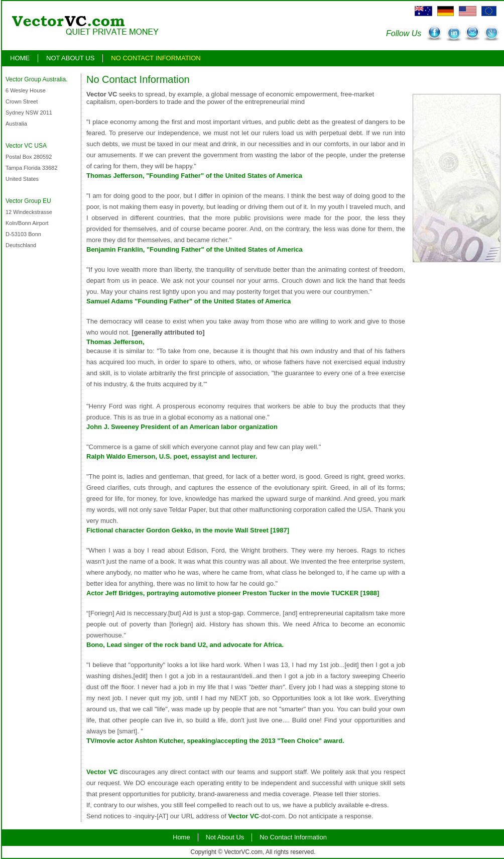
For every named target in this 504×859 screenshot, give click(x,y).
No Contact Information (156, 58)
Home (20, 58)
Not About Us (70, 58)
